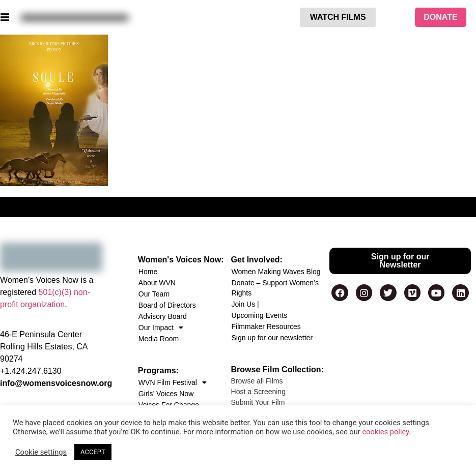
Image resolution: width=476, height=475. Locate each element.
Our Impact (161, 328)
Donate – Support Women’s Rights (275, 288)
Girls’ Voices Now (166, 394)
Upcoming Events (260, 315)
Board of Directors (167, 305)
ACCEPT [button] (93, 452)
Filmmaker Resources (266, 326)
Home (148, 272)
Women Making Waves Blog (276, 272)
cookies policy (385, 432)
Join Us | (245, 304)
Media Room (159, 339)
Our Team (154, 294)
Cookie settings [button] (41, 452)
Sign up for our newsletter (272, 338)
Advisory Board (163, 316)
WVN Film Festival (173, 382)
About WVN (157, 283)
